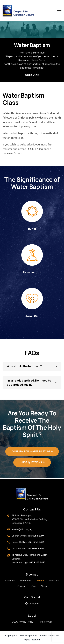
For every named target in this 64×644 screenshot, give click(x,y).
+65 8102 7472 (37, 563)
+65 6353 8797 (36, 536)
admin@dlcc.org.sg (22, 530)
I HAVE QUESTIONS (32, 462)
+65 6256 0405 (36, 542)
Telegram (32, 604)
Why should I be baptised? (24, 366)
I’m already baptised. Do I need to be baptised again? (29, 383)
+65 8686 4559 (35, 549)
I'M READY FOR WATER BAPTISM (32, 451)
